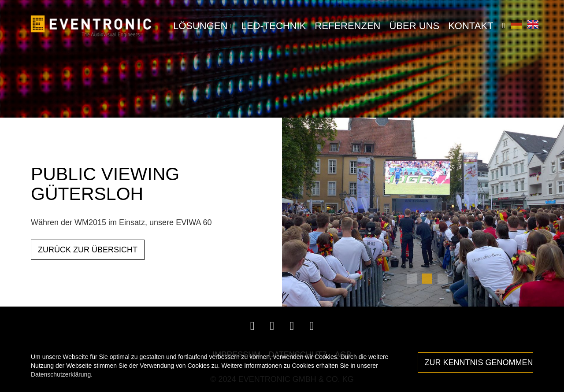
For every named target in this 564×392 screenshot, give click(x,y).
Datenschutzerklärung (61, 374)
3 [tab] (443, 279)
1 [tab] (412, 279)
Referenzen (347, 26)
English (533, 24)
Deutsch (516, 24)
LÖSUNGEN (203, 26)
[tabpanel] (423, 212)
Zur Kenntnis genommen (479, 362)
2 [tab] (427, 279)
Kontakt (471, 26)
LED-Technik (274, 26)
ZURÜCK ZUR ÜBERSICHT (88, 250)
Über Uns (414, 26)
